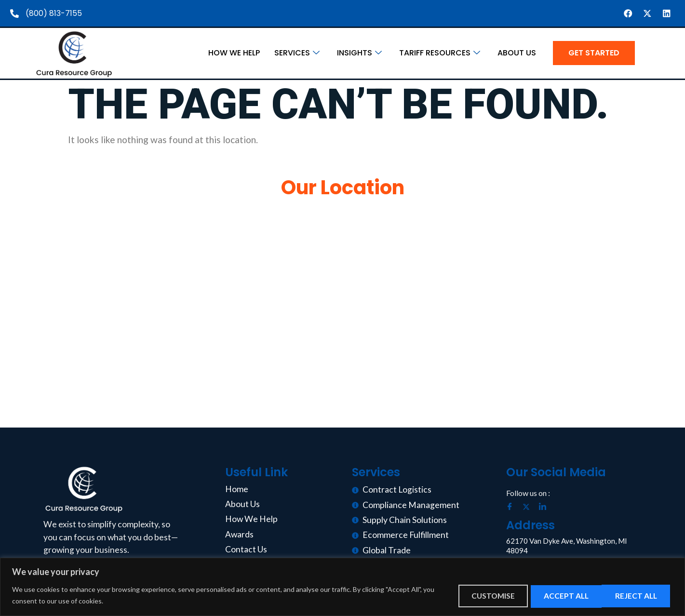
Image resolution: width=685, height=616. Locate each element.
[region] (342, 587)
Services (297, 53)
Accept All (635, 596)
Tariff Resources (440, 53)
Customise (477, 596)
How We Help (234, 53)
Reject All (556, 596)
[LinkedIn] (546, 508)
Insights (359, 53)
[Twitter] (530, 508)
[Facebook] (513, 508)
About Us (517, 53)
